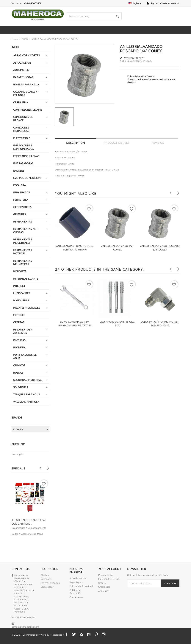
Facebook (66, 634)
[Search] (94, 16)
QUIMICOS (19, 365)
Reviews (158, 143)
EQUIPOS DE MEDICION (27, 178)
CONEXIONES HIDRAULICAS (21, 129)
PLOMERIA (19, 347)
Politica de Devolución (75, 592)
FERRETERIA (21, 200)
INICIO (15, 47)
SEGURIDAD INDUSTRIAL (28, 380)
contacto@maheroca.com (25, 627)
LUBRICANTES (22, 293)
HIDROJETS (20, 271)
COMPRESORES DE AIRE (28, 110)
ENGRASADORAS (23, 163)
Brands (17, 417)
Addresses (104, 591)
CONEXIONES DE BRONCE (23, 119)
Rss (81, 634)
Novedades (46, 579)
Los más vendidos (50, 583)
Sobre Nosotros (78, 578)
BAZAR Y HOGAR (23, 77)
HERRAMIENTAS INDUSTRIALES (23, 241)
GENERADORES (22, 207)
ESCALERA (19, 185)
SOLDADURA (21, 387)
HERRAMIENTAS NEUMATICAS (23, 262)
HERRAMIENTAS (23, 221)
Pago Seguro (76, 582)
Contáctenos (76, 597)
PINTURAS (19, 340)
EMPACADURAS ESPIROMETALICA (24, 147)
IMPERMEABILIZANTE (26, 279)
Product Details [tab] (116, 143)
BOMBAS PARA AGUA (26, 84)
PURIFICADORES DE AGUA (25, 356)
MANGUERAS (21, 300)
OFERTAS (19, 322)
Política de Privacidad (81, 586)
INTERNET (19, 286)
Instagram (104, 634)
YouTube (89, 634)
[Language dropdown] (135, 3)
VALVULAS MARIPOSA (26, 402)
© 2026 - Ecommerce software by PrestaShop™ (38, 635)
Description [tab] (76, 143)
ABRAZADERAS (22, 63)
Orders (102, 583)
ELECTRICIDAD (22, 138)
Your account (110, 569)
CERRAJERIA (21, 102)
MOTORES (19, 315)
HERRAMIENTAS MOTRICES (23, 252)
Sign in (154, 3)
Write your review (132, 58)
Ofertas (45, 575)
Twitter (74, 634)
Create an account (170, 3)
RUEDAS (18, 373)
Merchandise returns (109, 579)
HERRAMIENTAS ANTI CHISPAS (26, 230)
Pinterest (96, 634)
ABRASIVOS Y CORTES (26, 55)
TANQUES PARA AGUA (27, 394)
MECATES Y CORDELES (27, 308)
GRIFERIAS (19, 214)
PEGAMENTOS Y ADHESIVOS (23, 331)
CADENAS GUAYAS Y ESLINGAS (25, 93)
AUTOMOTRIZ (21, 70)
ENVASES (19, 171)
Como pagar (47, 587)
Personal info (105, 575)
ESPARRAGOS (22, 192)
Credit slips (104, 587)
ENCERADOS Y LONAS (26, 156)
